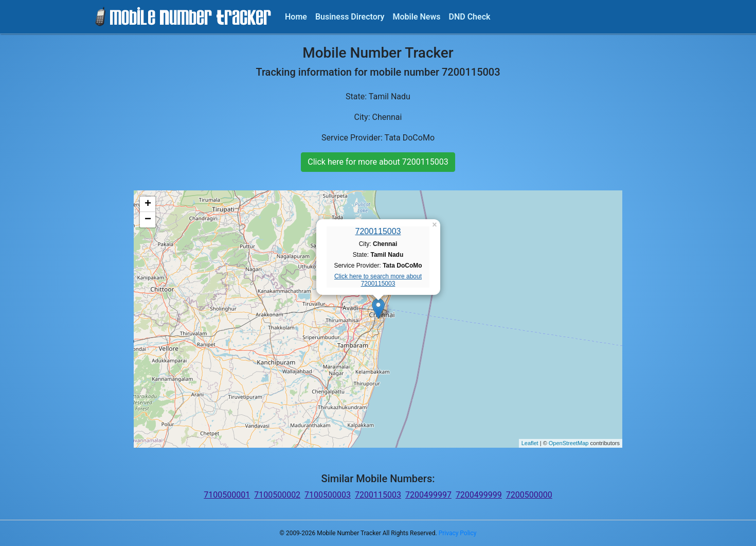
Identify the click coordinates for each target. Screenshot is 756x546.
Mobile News (417, 17)
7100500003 (328, 495)
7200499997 (428, 495)
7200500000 (529, 495)
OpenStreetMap (569, 443)
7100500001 (227, 495)
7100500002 (277, 495)
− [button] (148, 220)
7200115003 (378, 231)
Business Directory (350, 17)
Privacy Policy (458, 533)
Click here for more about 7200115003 (378, 162)
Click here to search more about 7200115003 (378, 280)
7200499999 (479, 495)
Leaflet (530, 443)
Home (296, 17)
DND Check (469, 17)
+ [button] (148, 204)
